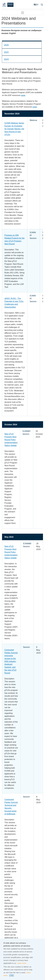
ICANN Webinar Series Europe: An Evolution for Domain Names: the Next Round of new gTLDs (14, 129)
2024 (6, 59)
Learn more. (22, 966)
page (23, 95)
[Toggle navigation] (22, 13)
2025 (6, 52)
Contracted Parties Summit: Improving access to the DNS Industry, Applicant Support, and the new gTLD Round (11, 661)
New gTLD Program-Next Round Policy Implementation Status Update (11, 440)
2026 (6, 45)
